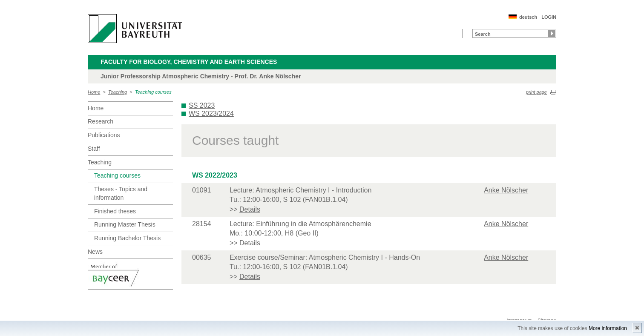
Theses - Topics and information (121, 193)
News (95, 252)
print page (536, 92)
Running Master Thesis (125, 224)
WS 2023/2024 (211, 113)
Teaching (118, 92)
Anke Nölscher (506, 190)
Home (94, 92)
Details (250, 209)
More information (608, 328)
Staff (94, 149)
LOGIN (549, 17)
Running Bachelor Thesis (127, 238)
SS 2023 (202, 105)
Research (101, 121)
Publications (104, 135)
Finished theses (115, 211)
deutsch (528, 17)
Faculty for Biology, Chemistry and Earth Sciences (189, 62)
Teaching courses (153, 92)
